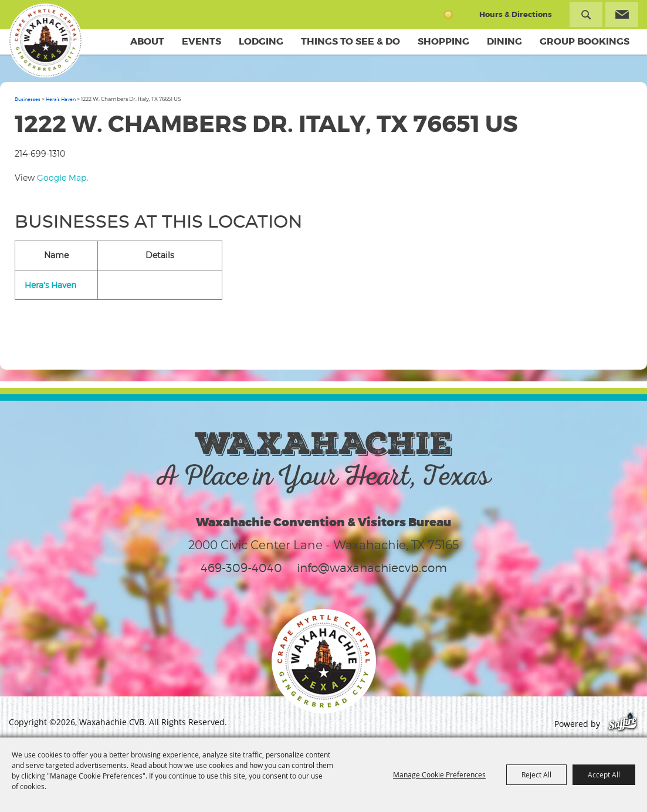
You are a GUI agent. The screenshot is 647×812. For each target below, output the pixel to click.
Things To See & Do (350, 41)
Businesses (28, 99)
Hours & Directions (516, 14)
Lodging (261, 41)
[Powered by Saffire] (623, 724)
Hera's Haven (61, 99)
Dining (504, 41)
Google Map (62, 177)
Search (586, 14)
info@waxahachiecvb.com (372, 568)
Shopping (443, 41)
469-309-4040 (241, 568)
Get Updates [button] (622, 14)
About (147, 41)
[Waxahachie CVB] (46, 41)
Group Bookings (585, 41)
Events (201, 41)
